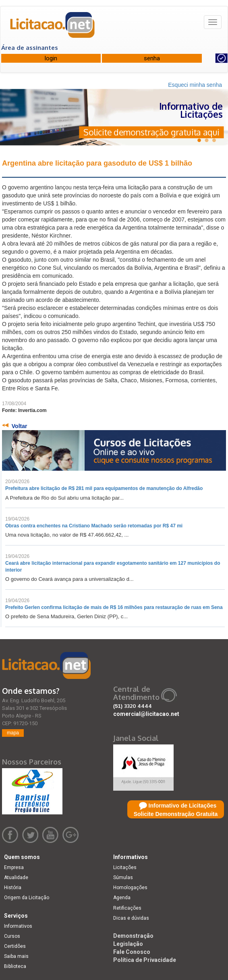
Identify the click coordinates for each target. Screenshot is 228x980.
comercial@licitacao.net (146, 714)
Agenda (122, 898)
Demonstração (133, 936)
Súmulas (123, 877)
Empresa (14, 867)
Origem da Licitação (27, 898)
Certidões (15, 946)
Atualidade (16, 877)
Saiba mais (16, 956)
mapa (13, 733)
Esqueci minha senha (195, 85)
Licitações (125, 867)
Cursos (12, 936)
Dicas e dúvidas (131, 918)
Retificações (127, 908)
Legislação (128, 944)
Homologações (130, 888)
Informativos (18, 926)
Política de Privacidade (145, 960)
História (13, 888)
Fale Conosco (132, 952)
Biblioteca (15, 966)
